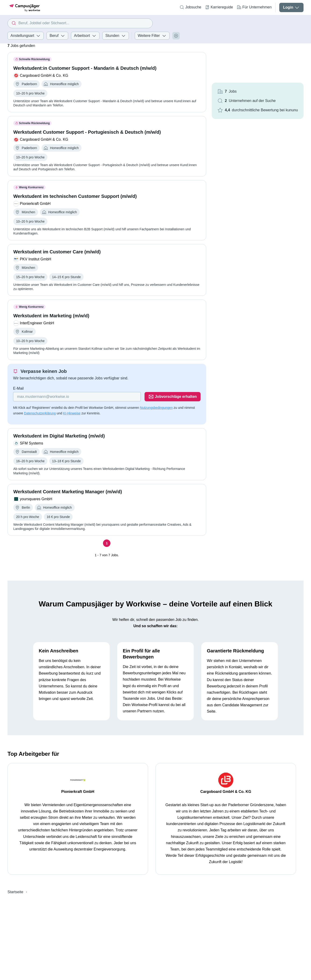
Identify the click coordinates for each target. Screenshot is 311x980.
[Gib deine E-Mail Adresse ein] (77, 397)
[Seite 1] (107, 543)
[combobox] (80, 23)
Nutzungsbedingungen (156, 408)
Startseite (15, 892)
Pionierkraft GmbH (78, 792)
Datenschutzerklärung (40, 413)
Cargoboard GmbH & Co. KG (226, 792)
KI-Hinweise (72, 413)
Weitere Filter (152, 36)
